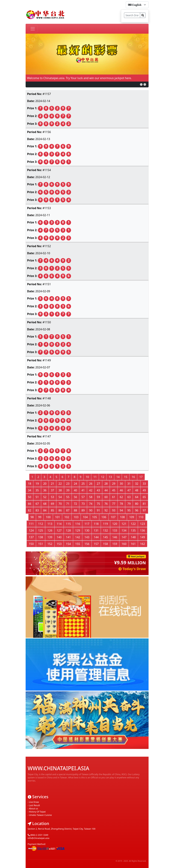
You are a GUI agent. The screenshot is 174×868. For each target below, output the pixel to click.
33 (144, 484)
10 (87, 477)
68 (45, 504)
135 (133, 530)
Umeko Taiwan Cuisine (40, 809)
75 (98, 504)
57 (83, 497)
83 (37, 510)
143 (87, 537)
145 (105, 537)
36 (45, 490)
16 (133, 477)
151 (41, 544)
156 (87, 544)
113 (50, 524)
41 (83, 490)
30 (121, 484)
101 (57, 517)
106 (104, 517)
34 (30, 490)
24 (75, 484)
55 (68, 497)
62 (121, 497)
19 (37, 484)
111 (31, 524)
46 (121, 490)
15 (126, 477)
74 (91, 504)
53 (52, 497)
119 (105, 524)
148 (133, 537)
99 (40, 517)
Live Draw (34, 796)
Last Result (34, 800)
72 (75, 504)
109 (132, 517)
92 (106, 510)
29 (114, 484)
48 (137, 490)
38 (60, 490)
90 (91, 510)
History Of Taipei (37, 806)
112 (41, 524)
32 (137, 484)
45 (114, 490)
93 (114, 510)
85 (52, 510)
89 (83, 510)
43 (98, 490)
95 (129, 510)
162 (142, 544)
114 (59, 524)
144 (96, 537)
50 (30, 497)
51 (37, 497)
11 (95, 477)
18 (30, 484)
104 (85, 517)
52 (45, 497)
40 (75, 490)
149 (142, 537)
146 (115, 537)
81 (144, 504)
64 (137, 497)
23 (68, 484)
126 (50, 530)
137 (31, 537)
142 (78, 537)
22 (60, 484)
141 (68, 537)
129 (78, 530)
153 (59, 544)
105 (95, 517)
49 (144, 490)
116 (78, 524)
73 (83, 504)
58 (91, 497)
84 (45, 510)
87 (68, 510)
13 (110, 477)
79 (129, 504)
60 (106, 497)
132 (105, 530)
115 (68, 524)
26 (91, 484)
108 (122, 517)
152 (50, 544)
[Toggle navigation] (33, 29)
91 (98, 510)
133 (115, 530)
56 (75, 497)
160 (124, 544)
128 (68, 530)
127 (59, 530)
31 (129, 484)
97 (144, 510)
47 (129, 490)
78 (121, 504)
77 (114, 504)
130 (87, 530)
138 (41, 537)
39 (68, 490)
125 (41, 530)
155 (78, 544)
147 (124, 537)
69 (52, 504)
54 (60, 497)
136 (142, 530)
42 (91, 490)
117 (87, 524)
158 (105, 544)
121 (124, 524)
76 (106, 504)
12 (103, 477)
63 (129, 497)
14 (118, 477)
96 (137, 510)
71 (68, 504)
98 (32, 517)
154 (68, 544)
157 (96, 544)
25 (83, 484)
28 (106, 484)
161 (133, 544)
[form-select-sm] (137, 5)
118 (96, 524)
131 (96, 530)
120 (115, 524)
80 (137, 504)
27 (98, 484)
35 (37, 490)
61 (114, 497)
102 (67, 517)
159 (115, 544)
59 (98, 497)
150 (31, 544)
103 (76, 517)
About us (33, 803)
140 (59, 537)
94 (121, 510)
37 (52, 490)
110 (141, 517)
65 (144, 497)
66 (30, 504)
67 (37, 504)
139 (50, 537)
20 (45, 484)
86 (60, 510)
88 (75, 510)
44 (106, 490)
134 (124, 530)
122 (133, 524)
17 (141, 477)
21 (52, 484)
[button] (141, 84)
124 (31, 530)
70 (60, 504)
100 (48, 517)
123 (142, 524)
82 (30, 510)
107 (113, 517)
